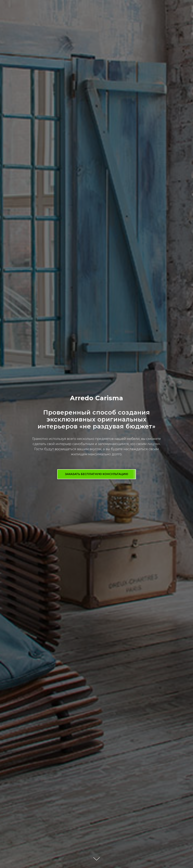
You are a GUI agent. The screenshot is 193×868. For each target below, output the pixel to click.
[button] (97, 474)
